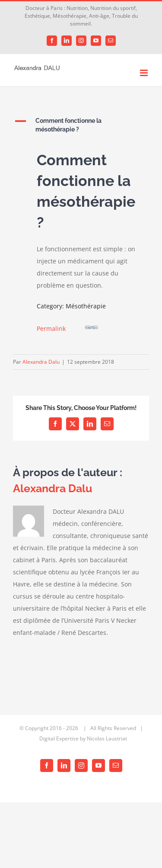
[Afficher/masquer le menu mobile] (145, 73)
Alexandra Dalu (41, 362)
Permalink (67, 327)
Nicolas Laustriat (107, 738)
